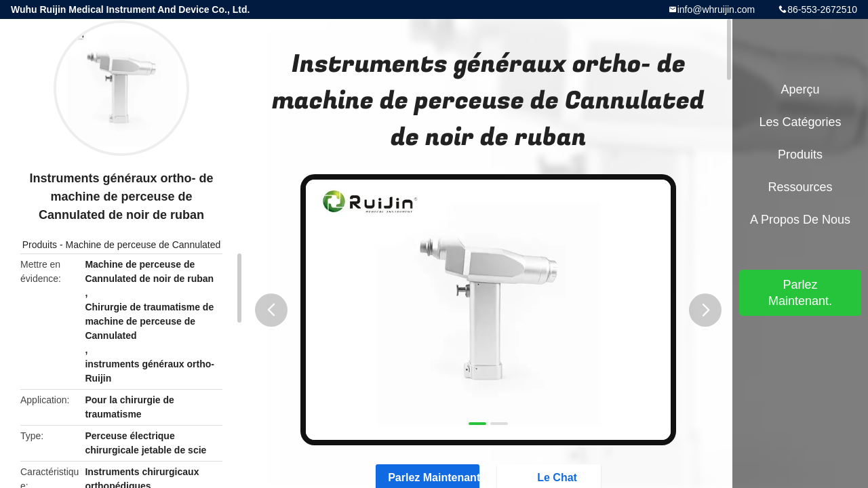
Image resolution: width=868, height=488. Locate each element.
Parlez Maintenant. (800, 293)
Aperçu (800, 89)
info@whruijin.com (716, 9)
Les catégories (800, 122)
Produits (40, 245)
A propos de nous (800, 220)
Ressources (800, 187)
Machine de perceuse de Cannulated (143, 245)
